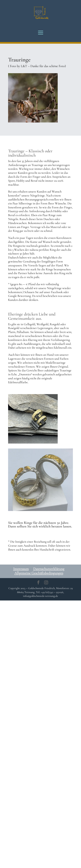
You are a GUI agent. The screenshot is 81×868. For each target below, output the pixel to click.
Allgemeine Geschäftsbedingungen (39, 573)
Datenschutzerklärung (49, 569)
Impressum (21, 569)
